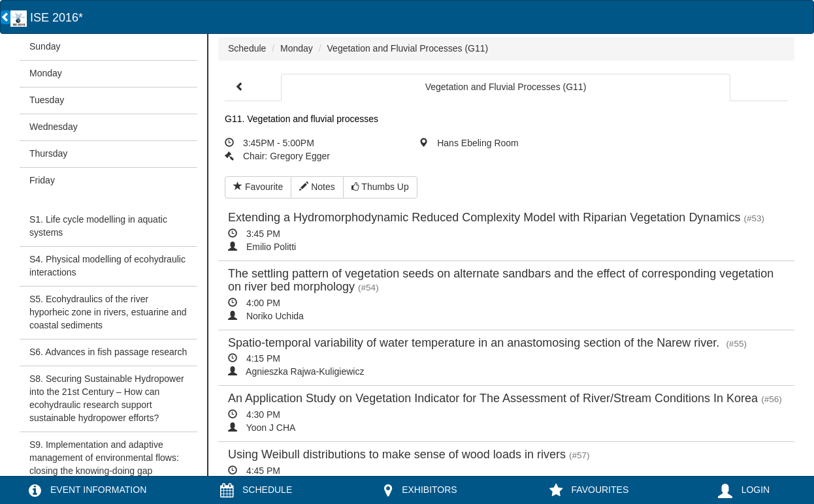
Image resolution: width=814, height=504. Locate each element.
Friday (42, 180)
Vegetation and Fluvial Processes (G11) (408, 48)
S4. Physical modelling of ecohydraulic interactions (107, 266)
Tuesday (47, 100)
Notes (317, 187)
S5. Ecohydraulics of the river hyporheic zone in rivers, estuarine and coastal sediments (108, 312)
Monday (46, 73)
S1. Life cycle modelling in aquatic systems (98, 226)
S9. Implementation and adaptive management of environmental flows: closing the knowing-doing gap (104, 458)
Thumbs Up (380, 187)
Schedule (247, 48)
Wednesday (54, 127)
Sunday (45, 46)
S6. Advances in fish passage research (108, 352)
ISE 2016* (47, 18)
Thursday (48, 153)
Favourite (258, 187)
